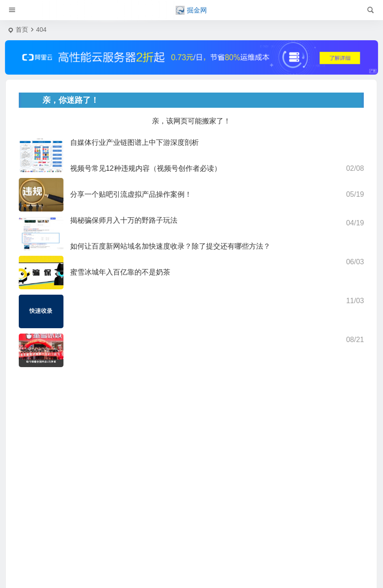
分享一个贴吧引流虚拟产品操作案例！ (131, 194)
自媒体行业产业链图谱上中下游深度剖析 (135, 142)
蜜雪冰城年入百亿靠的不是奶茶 (120, 272)
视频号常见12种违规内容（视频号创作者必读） (146, 168)
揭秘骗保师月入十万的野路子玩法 (124, 220)
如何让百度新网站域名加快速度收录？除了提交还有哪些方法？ (170, 246)
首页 (22, 30)
